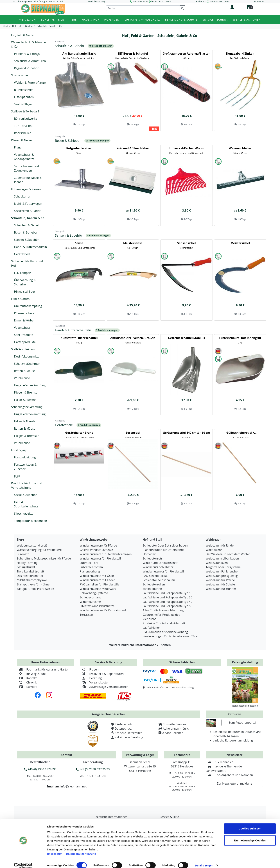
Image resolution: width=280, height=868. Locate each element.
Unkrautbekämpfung (28, 306)
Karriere (27, 687)
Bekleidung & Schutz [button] (181, 20)
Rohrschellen (23, 133)
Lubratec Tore (89, 563)
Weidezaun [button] (28, 20)
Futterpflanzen (24, 97)
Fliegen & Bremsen (27, 392)
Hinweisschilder (25, 292)
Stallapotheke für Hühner (34, 584)
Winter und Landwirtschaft (161, 563)
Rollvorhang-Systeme (94, 593)
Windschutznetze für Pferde (98, 545)
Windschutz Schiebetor (158, 567)
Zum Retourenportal (242, 723)
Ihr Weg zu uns (31, 674)
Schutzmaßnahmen (27, 364)
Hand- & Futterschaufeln (30, 247)
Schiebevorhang (90, 597)
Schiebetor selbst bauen (159, 580)
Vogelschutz (22, 328)
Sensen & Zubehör (26, 240)
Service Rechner (172, 733)
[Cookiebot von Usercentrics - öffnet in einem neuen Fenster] (23, 861)
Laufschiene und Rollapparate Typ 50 (167, 606)
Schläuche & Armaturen (30, 61)
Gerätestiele (22, 254)
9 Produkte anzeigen (107, 330)
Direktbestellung (96, 2)
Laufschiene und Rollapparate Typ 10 (167, 593)
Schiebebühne (152, 589)
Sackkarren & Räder (27, 211)
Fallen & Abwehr (25, 400)
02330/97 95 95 (140, 2)
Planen (19, 147)
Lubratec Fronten (91, 567)
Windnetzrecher (90, 602)
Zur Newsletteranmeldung (234, 783)
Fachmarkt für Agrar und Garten (43, 669)
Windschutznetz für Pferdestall (100, 558)
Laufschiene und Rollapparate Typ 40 (167, 602)
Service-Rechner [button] (215, 20)
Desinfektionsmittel (27, 356)
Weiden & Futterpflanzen (31, 83)
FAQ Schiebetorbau (156, 576)
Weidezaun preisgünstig (222, 576)
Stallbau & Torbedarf (25, 111)
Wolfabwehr (214, 550)
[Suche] (143, 8)
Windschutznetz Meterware (98, 589)
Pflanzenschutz (24, 313)
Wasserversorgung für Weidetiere (39, 550)
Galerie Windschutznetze (96, 550)
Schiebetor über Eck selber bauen (165, 545)
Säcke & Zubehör (25, 495)
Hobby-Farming (27, 563)
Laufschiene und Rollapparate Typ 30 (167, 597)
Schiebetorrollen (154, 584)
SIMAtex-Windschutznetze (97, 606)
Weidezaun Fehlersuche (222, 571)
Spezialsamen (20, 75)
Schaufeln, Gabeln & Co (28, 218)
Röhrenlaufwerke (26, 119)
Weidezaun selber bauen (222, 558)
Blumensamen (24, 90)
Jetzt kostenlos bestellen (245, 706)
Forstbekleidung (25, 457)
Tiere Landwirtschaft (30, 571)
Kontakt (27, 678)
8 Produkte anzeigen (98, 235)
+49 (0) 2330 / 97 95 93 (93, 769)
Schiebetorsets (153, 558)
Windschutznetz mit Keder (97, 580)
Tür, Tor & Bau (24, 126)
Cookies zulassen (250, 824)
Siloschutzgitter (24, 514)
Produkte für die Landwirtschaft (164, 623)
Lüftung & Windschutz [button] (142, 20)
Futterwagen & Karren (26, 189)
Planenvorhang (90, 571)
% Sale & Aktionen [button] (247, 20)
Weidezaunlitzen (217, 563)
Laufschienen (152, 628)
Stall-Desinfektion (23, 349)
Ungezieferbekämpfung (30, 385)
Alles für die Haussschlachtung (163, 610)
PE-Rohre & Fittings (27, 54)
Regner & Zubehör (26, 68)
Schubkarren (23, 196)
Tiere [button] (73, 20)
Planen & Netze (21, 140)
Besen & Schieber (26, 232)
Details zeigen (204, 861)
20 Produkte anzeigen (97, 141)
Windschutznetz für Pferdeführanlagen (106, 554)
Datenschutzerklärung (81, 849)
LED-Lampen (23, 273)
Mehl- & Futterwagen (28, 204)
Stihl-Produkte (24, 335)
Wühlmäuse (22, 378)
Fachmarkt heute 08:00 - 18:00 (212, 2)
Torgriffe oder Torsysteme (223, 567)
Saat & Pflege (23, 104)
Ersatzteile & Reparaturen (102, 674)
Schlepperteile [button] (53, 20)
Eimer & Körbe (24, 320)
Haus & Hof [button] (91, 20)
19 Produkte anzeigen (101, 46)
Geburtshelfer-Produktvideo (162, 615)
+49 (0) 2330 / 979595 (40, 769)
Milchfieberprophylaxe (32, 580)
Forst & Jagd (19, 450)
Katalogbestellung (245, 662)
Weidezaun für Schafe (220, 584)
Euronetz (23, 554)
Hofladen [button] (112, 20)
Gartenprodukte (25, 342)
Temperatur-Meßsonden (31, 521)
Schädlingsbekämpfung (27, 407)
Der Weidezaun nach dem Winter (228, 554)
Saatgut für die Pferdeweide (35, 589)
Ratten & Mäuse (25, 371)
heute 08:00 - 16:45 (161, 2)
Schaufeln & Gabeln (27, 225)
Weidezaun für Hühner (221, 589)
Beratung (91, 678)
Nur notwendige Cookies (250, 836)
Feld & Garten (20, 299)
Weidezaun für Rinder (220, 545)
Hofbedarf (150, 554)
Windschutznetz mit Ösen (97, 576)
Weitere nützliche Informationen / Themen (140, 645)
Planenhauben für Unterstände (164, 550)
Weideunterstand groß (32, 545)
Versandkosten (95, 682)
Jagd (17, 476)
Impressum (55, 849)
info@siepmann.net (73, 786)
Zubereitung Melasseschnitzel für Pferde (44, 558)
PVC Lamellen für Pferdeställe (100, 584)
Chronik (27, 682)
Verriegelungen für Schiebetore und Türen (171, 636)
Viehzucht (149, 619)
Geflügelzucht (26, 567)
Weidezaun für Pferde (220, 580)
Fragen (89, 669)
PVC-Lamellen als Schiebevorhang (165, 632)
